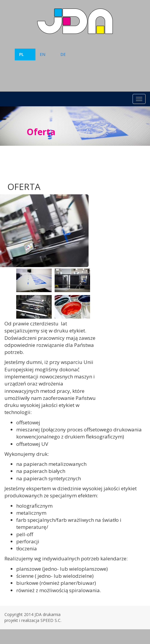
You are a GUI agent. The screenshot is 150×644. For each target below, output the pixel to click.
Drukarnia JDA (75, 21)
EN (43, 54)
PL (21, 54)
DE (63, 54)
